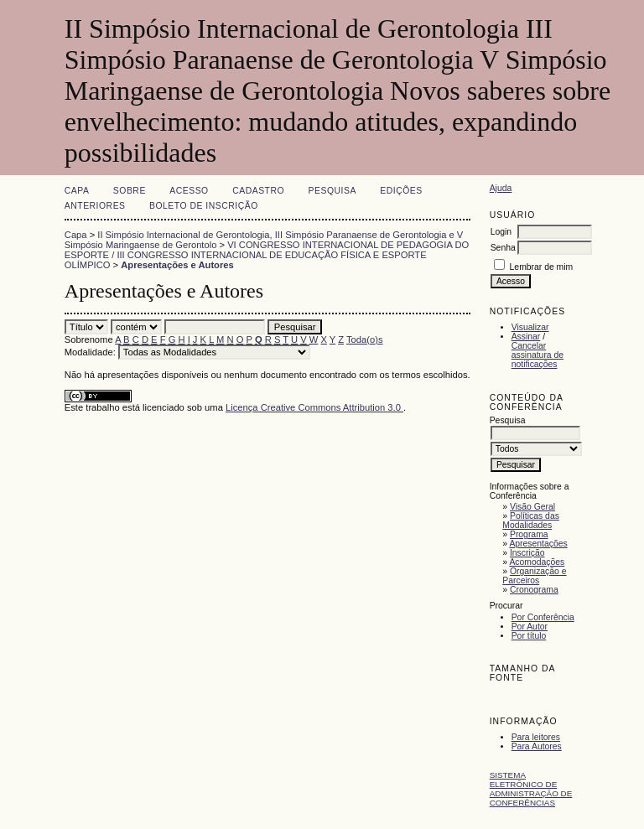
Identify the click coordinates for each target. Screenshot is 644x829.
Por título (529, 636)
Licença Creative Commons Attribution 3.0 (314, 407)
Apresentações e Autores (177, 265)
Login (501, 232)
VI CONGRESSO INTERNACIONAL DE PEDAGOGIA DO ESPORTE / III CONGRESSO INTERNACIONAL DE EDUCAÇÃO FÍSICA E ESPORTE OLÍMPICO (267, 255)
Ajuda (501, 188)
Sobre (130, 191)
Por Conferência (543, 617)
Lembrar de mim (542, 267)
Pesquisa (332, 191)
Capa (77, 191)
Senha (503, 248)
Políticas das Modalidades (531, 521)
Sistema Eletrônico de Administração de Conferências (531, 789)
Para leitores (536, 737)
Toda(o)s (365, 339)
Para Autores (537, 746)
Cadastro (258, 191)
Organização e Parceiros (534, 576)
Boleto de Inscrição (204, 206)
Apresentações (538, 544)
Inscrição (527, 553)
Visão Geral (532, 507)
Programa (529, 534)
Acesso (189, 191)
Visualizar (530, 327)
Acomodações (537, 562)
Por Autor (530, 627)
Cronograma (534, 590)
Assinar (526, 337)
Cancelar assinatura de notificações (538, 355)
